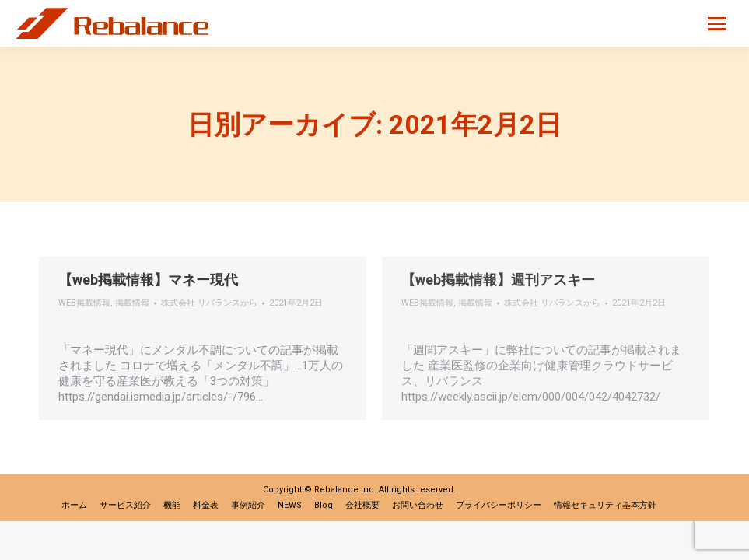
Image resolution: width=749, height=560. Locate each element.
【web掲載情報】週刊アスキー (498, 280)
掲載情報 (132, 303)
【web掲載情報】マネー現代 (148, 280)
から (209, 303)
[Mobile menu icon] (717, 24)
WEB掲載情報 (84, 303)
